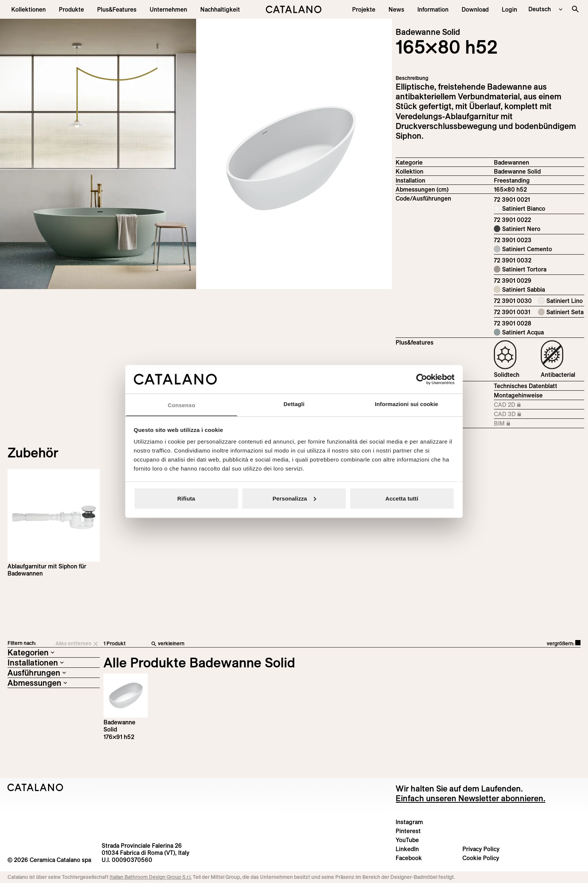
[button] (28, 9)
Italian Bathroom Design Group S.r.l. (151, 877)
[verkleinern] (272, 644)
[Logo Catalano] (35, 787)
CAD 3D (526, 414)
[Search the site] (575, 9)
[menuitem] (117, 9)
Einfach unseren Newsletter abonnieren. (470, 798)
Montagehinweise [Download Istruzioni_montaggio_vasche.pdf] (518, 395)
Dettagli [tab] (294, 404)
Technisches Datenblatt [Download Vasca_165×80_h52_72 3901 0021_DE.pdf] (526, 386)
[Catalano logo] (294, 9)
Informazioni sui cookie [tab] (407, 404)
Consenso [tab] (181, 405)
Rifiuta (186, 498)
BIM (526, 424)
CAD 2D (526, 405)
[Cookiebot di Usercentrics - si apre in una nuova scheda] (422, 379)
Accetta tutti (402, 498)
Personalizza (294, 498)
